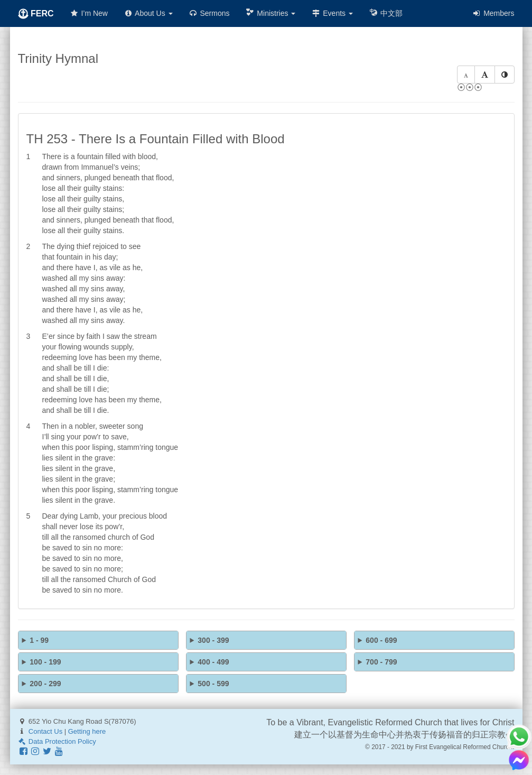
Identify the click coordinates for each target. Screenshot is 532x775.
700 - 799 (381, 662)
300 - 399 (213, 640)
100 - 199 (45, 662)
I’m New (89, 13)
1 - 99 (39, 640)
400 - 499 (213, 662)
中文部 (386, 13)
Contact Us (45, 731)
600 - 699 (381, 640)
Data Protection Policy (57, 741)
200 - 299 (45, 684)
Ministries (270, 13)
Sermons (209, 13)
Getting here (87, 731)
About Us (148, 13)
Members (493, 13)
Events (332, 13)
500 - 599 (213, 684)
